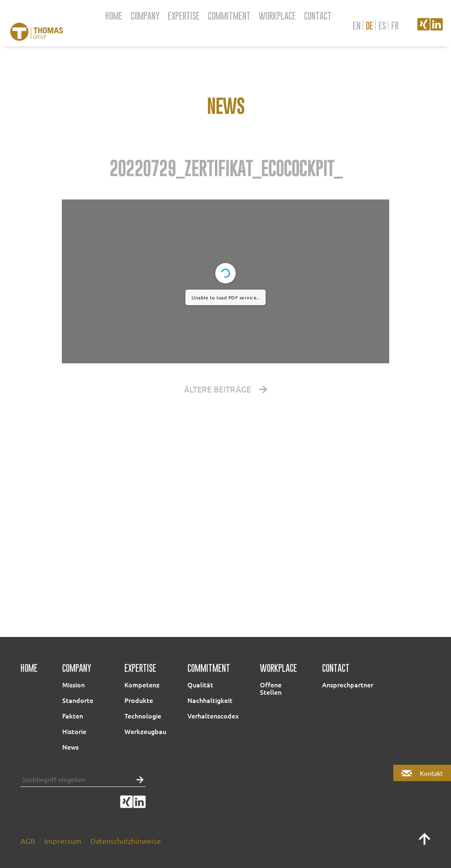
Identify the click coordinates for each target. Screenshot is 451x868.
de (370, 25)
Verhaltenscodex (213, 716)
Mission (73, 684)
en (357, 25)
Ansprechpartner (348, 684)
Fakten (73, 716)
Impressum (63, 841)
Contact (318, 16)
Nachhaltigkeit (210, 700)
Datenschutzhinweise (126, 841)
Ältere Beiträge (226, 389)
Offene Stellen (271, 688)
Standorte (78, 700)
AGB (28, 841)
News (70, 747)
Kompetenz (142, 684)
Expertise (184, 16)
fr (395, 25)
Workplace (277, 16)
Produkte (139, 700)
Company (145, 16)
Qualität (200, 684)
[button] (138, 779)
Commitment (229, 16)
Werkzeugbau (145, 731)
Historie (74, 731)
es (382, 25)
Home (114, 16)
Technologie (143, 716)
